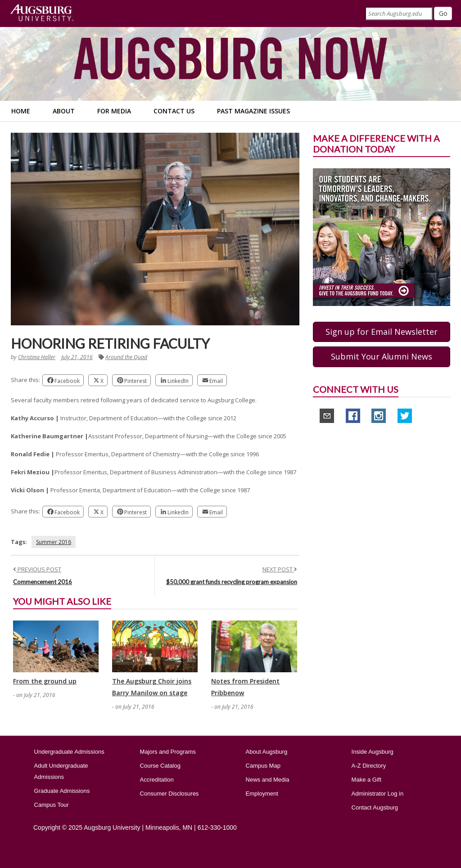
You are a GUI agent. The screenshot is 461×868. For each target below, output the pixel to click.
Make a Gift (366, 780)
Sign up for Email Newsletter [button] (382, 332)
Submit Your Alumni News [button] (382, 356)
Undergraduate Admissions (69, 752)
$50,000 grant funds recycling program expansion (232, 582)
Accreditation (157, 780)
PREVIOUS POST (37, 569)
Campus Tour (52, 805)
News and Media (268, 780)
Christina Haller (37, 357)
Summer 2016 (54, 542)
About (64, 111)
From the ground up (45, 681)
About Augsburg (267, 752)
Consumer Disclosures (169, 794)
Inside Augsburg (373, 752)
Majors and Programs (168, 752)
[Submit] (443, 13)
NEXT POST (280, 569)
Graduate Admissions (62, 791)
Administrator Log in (378, 794)
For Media (114, 111)
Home (21, 111)
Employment (262, 794)
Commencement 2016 (43, 582)
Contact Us (174, 111)
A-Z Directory (369, 766)
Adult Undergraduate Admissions (61, 771)
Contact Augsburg (375, 807)
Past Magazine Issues (253, 111)
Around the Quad (126, 357)
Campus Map (263, 766)
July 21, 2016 (77, 357)
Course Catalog (160, 766)
